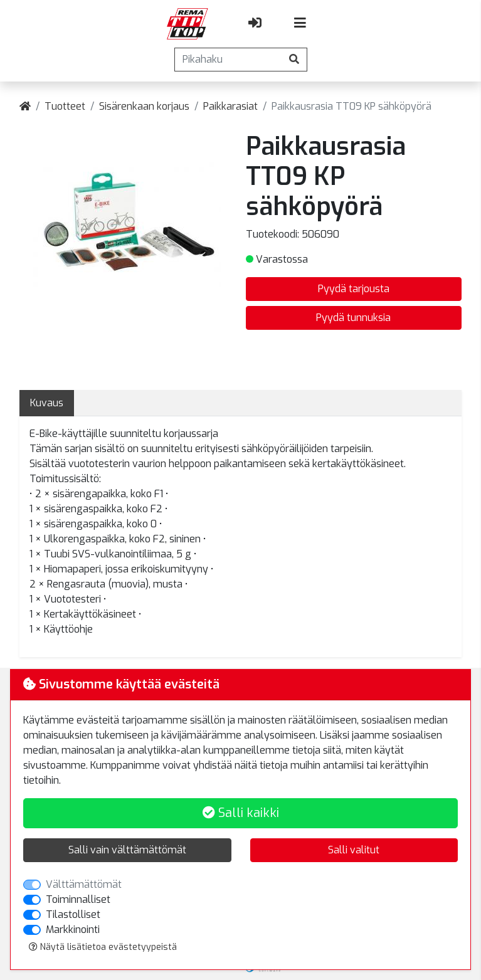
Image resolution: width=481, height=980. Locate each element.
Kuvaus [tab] (47, 403)
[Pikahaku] (228, 60)
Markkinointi (73, 930)
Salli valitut (354, 850)
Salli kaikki (241, 813)
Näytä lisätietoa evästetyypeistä (103, 947)
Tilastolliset (73, 914)
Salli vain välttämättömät (127, 850)
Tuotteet (65, 106)
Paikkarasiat (230, 106)
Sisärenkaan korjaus (144, 106)
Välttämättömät (84, 884)
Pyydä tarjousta (354, 289)
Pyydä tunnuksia (353, 318)
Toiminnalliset (78, 899)
